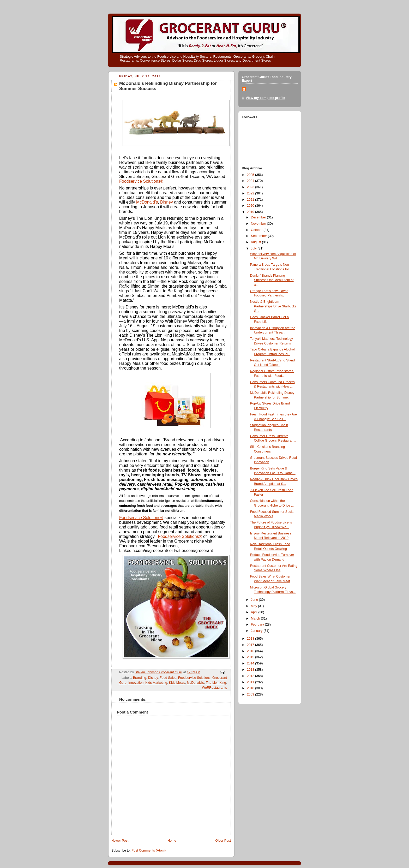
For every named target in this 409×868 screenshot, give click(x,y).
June (255, 600)
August (257, 242)
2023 (251, 187)
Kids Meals (177, 683)
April (255, 612)
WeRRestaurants (214, 688)
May (254, 606)
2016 (251, 651)
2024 (251, 181)
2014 (251, 663)
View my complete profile (265, 98)
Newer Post (120, 841)
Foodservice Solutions (194, 678)
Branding (140, 678)
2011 (251, 682)
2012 (251, 676)
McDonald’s (147, 202)
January (257, 631)
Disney (167, 202)
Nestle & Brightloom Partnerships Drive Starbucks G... (273, 306)
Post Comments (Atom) (149, 851)
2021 (251, 200)
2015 (251, 657)
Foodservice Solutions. (142, 181)
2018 (251, 639)
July (254, 248)
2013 (251, 670)
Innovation (136, 683)
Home (172, 841)
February (258, 625)
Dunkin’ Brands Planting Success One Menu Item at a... (272, 280)
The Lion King (216, 683)
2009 (251, 694)
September (259, 236)
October (257, 230)
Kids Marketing (156, 683)
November (259, 224)
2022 (251, 193)
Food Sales (168, 678)
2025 (251, 175)
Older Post (223, 841)
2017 (251, 645)
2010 (251, 688)
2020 (251, 206)
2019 (251, 212)
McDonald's (195, 683)
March (256, 619)
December (259, 217)
